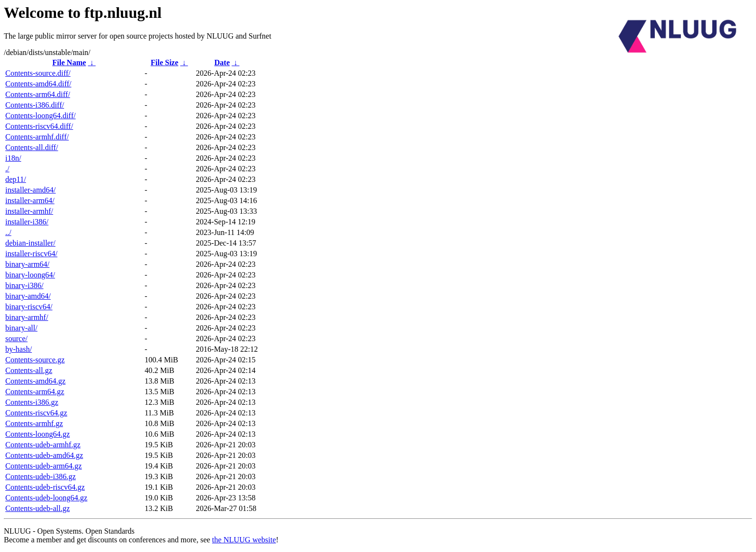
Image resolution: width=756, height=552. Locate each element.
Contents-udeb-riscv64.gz (45, 487)
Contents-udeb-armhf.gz (43, 445)
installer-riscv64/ (31, 254)
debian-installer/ (30, 243)
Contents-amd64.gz (35, 381)
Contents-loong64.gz (38, 434)
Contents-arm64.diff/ (38, 94)
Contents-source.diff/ (38, 73)
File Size (164, 62)
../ (8, 232)
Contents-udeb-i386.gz (40, 476)
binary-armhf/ (27, 317)
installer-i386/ (27, 222)
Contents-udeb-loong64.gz (46, 498)
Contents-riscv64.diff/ (39, 126)
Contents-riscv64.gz (36, 413)
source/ (16, 338)
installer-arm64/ (30, 200)
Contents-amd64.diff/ (38, 84)
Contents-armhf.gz (34, 423)
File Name (69, 62)
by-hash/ (19, 349)
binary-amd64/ (28, 296)
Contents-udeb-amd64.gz (44, 455)
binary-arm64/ (27, 264)
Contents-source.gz (35, 360)
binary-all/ (21, 328)
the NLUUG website (244, 540)
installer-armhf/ (29, 211)
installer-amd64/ (31, 190)
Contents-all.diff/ (32, 147)
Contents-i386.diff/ (35, 105)
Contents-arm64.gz (35, 392)
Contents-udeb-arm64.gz (44, 466)
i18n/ (13, 158)
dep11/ (16, 179)
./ (7, 169)
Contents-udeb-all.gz (38, 508)
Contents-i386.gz (32, 402)
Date (222, 62)
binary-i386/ (24, 285)
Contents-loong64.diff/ (40, 116)
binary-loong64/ (30, 275)
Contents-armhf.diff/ (37, 137)
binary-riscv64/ (29, 307)
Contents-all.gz (29, 370)
